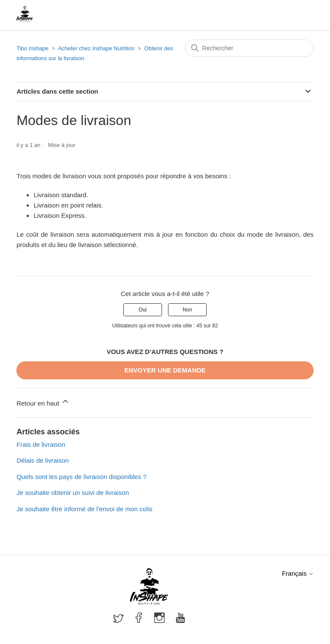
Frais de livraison (41, 444)
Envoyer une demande (165, 370)
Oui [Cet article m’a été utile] (143, 310)
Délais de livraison (43, 460)
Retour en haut (43, 402)
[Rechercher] (249, 48)
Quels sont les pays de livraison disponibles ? (81, 477)
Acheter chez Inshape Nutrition (96, 48)
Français (298, 573)
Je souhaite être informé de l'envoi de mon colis (84, 509)
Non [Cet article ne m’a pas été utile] (187, 310)
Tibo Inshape (32, 48)
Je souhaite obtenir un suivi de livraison (73, 493)
